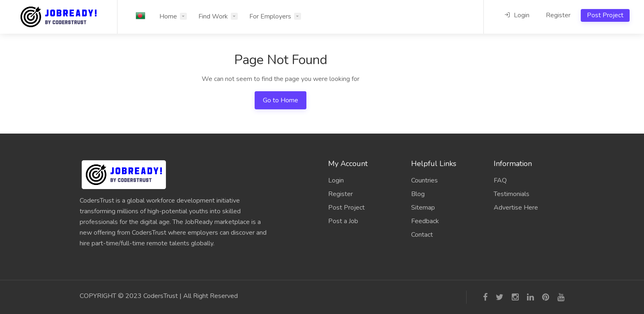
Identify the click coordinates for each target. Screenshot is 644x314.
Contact (422, 235)
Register (558, 15)
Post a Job (343, 221)
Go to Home (281, 100)
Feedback (425, 221)
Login (517, 15)
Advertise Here (516, 208)
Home (168, 16)
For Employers (270, 16)
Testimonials (512, 194)
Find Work (213, 16)
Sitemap (423, 208)
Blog (418, 194)
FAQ (500, 180)
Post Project (605, 15)
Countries (424, 180)
